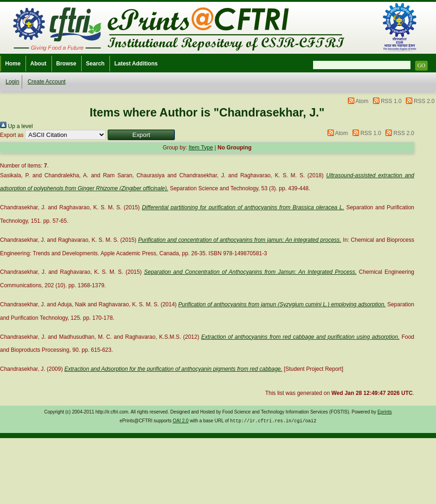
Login (12, 82)
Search (95, 64)
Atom (362, 101)
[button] (141, 135)
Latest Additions (136, 64)
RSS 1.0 (391, 101)
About (38, 64)
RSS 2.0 (424, 101)
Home (13, 64)
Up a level (16, 126)
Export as (12, 135)
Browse (66, 64)
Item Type (201, 148)
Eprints (385, 412)
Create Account (46, 82)
